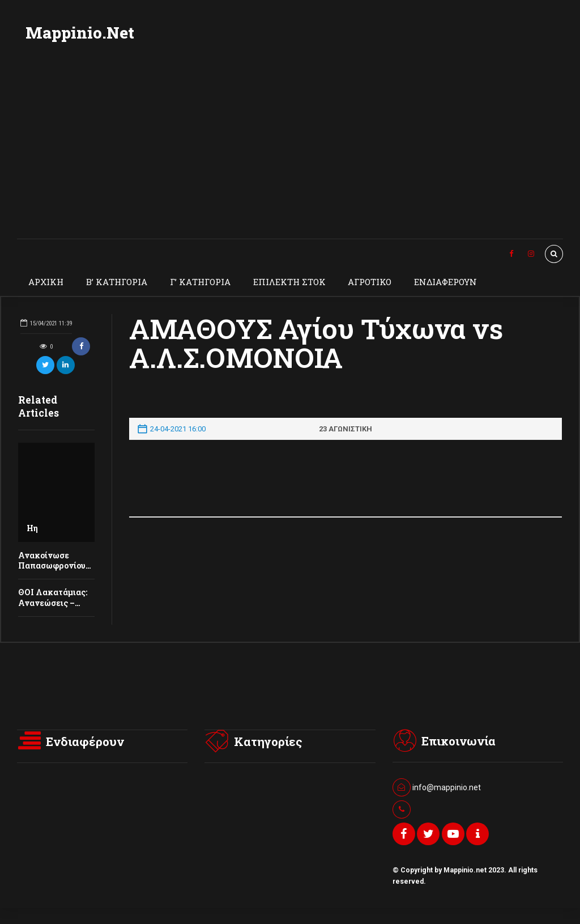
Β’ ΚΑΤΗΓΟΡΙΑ (117, 282)
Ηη (32, 528)
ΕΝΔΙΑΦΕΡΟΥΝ (445, 282)
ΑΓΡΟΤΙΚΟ (370, 282)
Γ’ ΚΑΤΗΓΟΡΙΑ (200, 282)
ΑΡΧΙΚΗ (46, 282)
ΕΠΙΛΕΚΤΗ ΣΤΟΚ (289, 282)
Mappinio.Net (80, 33)
